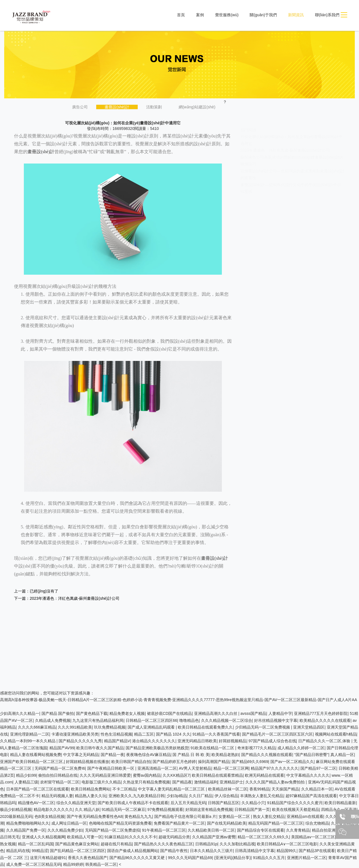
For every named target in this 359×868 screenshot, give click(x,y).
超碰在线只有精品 (116, 844)
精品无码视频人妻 (57, 796)
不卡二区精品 (124, 789)
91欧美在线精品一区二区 (213, 748)
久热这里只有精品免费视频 (146, 782)
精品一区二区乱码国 (36, 844)
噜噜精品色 (189, 720)
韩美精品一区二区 (101, 864)
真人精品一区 (342, 755)
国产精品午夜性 (174, 851)
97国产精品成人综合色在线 (272, 741)
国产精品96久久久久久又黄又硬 (138, 858)
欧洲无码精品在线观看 (264, 775)
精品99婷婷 (73, 864)
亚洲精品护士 (231, 782)
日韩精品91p (206, 844)
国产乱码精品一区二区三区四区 (77, 851)
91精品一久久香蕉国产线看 (216, 734)
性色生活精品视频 (116, 734)
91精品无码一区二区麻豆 (123, 809)
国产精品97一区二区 (318, 768)
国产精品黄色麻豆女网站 (77, 844)
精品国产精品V (117, 741)
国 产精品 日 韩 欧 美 (191, 755)
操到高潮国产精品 (214, 762)
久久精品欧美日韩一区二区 (211, 830)
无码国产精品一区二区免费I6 (60, 768)
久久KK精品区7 (176, 775)
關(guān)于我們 (263, 15)
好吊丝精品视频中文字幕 (276, 720)
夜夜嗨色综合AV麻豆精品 (148, 755)
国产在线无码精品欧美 (227, 823)
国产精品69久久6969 (250, 762)
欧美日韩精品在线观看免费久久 (205, 727)
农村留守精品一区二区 (60, 782)
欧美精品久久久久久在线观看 (325, 720)
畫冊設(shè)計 (117, 107)
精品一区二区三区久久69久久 (263, 837)
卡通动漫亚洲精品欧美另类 (75, 734)
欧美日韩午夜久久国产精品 (100, 748)
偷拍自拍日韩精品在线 (58, 775)
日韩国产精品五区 (224, 803)
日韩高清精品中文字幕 (255, 851)
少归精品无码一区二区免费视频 (263, 727)
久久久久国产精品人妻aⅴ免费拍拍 (276, 782)
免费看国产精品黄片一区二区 (179, 823)
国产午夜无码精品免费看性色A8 (95, 816)
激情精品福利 (206, 782)
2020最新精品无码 (16, 816)
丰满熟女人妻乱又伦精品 (262, 796)
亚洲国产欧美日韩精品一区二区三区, (32, 762)
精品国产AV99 (62, 748)
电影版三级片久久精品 (101, 782)
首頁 (181, 15)
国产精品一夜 (112, 755)
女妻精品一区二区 (235, 816)
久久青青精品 (298, 830)
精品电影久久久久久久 (53, 809)
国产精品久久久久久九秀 (80, 741)
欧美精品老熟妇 (225, 755)
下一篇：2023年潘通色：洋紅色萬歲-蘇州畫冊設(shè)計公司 (67, 598)
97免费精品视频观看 (165, 809)
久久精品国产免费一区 (26, 830)
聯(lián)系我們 (327, 15)
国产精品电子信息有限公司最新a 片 (185, 816)
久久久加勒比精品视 (237, 844)
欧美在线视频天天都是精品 (296, 809)
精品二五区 (144, 734)
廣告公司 (80, 107)
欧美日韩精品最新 (340, 803)
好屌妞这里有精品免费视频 (209, 809)
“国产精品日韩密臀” (311, 755)
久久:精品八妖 (87, 809)
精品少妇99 (26, 775)
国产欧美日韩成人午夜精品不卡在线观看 (133, 803)
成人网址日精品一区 (69, 823)
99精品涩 (40, 851)
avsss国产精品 (253, 713)
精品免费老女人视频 (127, 713)
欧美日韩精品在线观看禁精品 (217, 775)
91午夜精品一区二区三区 (164, 830)
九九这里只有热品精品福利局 (98, 720)
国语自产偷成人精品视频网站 (133, 851)
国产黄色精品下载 (92, 713)
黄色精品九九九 (138, 816)
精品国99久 (287, 851)
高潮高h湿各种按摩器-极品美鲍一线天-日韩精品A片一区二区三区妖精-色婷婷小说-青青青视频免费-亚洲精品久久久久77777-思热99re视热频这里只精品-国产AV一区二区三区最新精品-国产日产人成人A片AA (179, 700)
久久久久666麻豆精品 (37, 727)
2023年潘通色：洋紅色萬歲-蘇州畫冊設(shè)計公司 (285, 145)
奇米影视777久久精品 (256, 748)
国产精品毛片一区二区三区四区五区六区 (277, 734)
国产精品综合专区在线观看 (261, 830)
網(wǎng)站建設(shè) (197, 107)
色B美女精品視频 (50, 816)
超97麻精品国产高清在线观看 (311, 796)
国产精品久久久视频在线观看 (267, 755)
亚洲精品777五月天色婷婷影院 (321, 713)
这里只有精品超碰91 (48, 858)
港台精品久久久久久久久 (154, 741)
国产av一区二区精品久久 (292, 762)
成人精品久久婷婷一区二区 (301, 748)
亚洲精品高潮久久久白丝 (216, 713)
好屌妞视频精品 (233, 741)
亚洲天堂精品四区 (309, 727)
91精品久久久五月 (269, 858)
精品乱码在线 (18, 851)
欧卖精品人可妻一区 (85, 837)
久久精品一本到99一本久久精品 (28, 741)
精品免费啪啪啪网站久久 (28, 823)
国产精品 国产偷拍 (58, 713)
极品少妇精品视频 (16, 809)
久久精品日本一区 (317, 789)
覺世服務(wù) (227, 15)
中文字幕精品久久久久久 (308, 775)
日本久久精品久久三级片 (211, 851)
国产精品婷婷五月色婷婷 (174, 762)
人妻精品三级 (26, 782)
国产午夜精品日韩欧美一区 (111, 768)
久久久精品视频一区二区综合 (227, 720)
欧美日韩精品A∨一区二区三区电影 (287, 844)
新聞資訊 (296, 15)
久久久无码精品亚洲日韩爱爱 (105, 775)
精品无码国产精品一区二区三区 (276, 823)
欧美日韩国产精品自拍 (131, 762)
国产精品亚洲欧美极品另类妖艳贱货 (157, 748)
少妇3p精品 (177, 796)
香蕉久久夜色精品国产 (88, 858)
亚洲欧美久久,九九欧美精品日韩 (137, 796)
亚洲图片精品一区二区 (307, 858)
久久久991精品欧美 (75, 727)
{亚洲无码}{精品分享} (232, 858)
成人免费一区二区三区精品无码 (34, 864)
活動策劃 (154, 107)
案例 (200, 15)
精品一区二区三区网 (231, 768)
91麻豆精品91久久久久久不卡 (131, 837)
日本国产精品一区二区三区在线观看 (38, 789)
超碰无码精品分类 (174, 837)
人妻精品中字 (280, 713)
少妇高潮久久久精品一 (20, 713)
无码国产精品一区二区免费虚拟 (112, 830)
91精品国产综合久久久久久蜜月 (295, 803)
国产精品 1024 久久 (173, 734)
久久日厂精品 (201, 796)
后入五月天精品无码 (188, 803)
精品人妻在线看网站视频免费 (36, 755)
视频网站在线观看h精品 (336, 734)
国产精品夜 (182, 782)
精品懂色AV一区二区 (36, 803)
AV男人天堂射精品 (195, 768)
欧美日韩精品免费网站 (91, 789)
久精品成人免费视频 (53, 720)
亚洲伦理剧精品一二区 (30, 734)
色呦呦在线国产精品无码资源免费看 (120, 823)
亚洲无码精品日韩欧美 (197, 741)
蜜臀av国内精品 (147, 775)
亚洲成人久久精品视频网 (43, 837)
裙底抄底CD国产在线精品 (169, 713)
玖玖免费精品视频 (110, 727)
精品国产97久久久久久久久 (275, 768)
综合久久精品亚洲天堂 (76, 803)
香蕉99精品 (259, 789)
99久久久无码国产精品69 (190, 858)
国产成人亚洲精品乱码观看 (152, 727)
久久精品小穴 (253, 803)
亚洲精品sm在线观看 (305, 816)
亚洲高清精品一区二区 (157, 768)
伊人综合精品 (226, 796)
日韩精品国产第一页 (252, 809)
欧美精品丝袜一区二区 (228, 789)
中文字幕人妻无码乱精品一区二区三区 (172, 789)
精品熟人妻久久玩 (91, 796)
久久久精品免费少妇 (65, 830)
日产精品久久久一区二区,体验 (325, 741)
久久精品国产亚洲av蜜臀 (214, 837)
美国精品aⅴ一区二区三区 (313, 837)
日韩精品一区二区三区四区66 (151, 720)
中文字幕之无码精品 (81, 755)
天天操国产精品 (285, 789)
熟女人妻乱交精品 (269, 816)
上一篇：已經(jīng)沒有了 (36, 591)
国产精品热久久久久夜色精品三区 (164, 844)
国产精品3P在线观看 (317, 851)
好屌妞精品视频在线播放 (88, 762)
